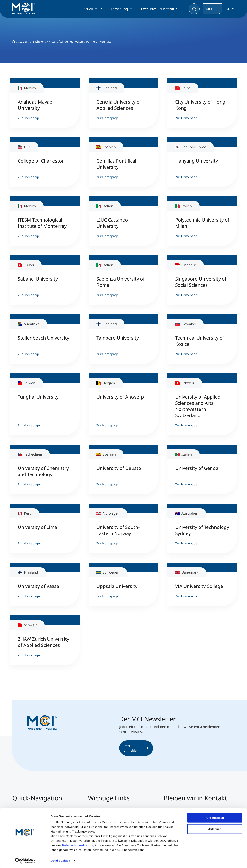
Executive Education (158, 9)
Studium (91, 9)
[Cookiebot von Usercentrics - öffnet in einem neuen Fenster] (25, 860)
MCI (209, 9)
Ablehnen (215, 829)
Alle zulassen (215, 818)
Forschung (119, 9)
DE (228, 9)
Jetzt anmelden (136, 748)
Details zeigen (60, 860)
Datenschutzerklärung (78, 845)
